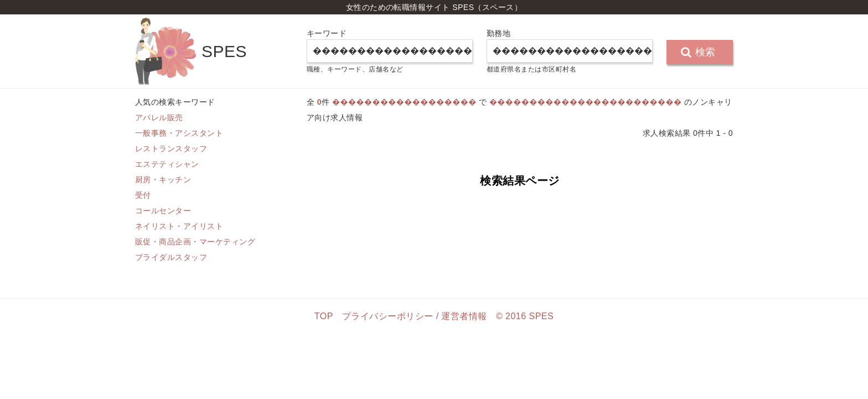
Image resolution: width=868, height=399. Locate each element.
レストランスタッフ (171, 149)
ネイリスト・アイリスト (179, 226)
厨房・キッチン (163, 180)
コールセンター (163, 211)
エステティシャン (167, 164)
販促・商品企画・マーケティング (195, 242)
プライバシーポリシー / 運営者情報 (415, 316)
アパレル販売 (159, 117)
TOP (324, 316)
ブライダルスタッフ (171, 257)
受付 (143, 195)
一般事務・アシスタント (179, 133)
